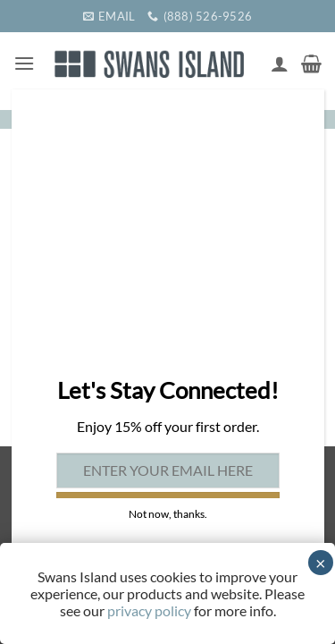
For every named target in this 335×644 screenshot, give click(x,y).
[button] (24, 63)
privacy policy (149, 610)
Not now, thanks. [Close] (168, 514)
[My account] (280, 64)
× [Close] (321, 563)
